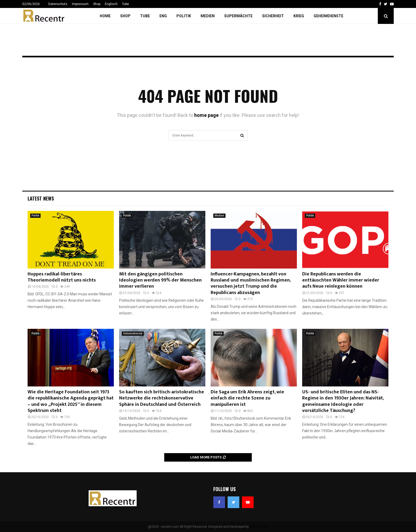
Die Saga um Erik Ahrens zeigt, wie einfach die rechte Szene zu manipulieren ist (247, 398)
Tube (125, 4)
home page (206, 115)
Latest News (41, 198)
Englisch (111, 4)
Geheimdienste (328, 16)
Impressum (80, 4)
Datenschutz (58, 4)
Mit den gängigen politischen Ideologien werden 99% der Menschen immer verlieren (160, 280)
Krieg (299, 16)
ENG (163, 16)
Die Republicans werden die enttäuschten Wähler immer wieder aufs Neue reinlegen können (341, 280)
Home (105, 16)
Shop (97, 4)
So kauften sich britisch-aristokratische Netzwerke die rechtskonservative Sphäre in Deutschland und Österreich (162, 398)
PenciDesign (259, 527)
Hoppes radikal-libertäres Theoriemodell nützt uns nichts (62, 277)
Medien (208, 16)
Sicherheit (273, 16)
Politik (184, 16)
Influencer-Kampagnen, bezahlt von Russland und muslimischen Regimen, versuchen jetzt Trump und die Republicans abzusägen (251, 283)
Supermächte (238, 16)
